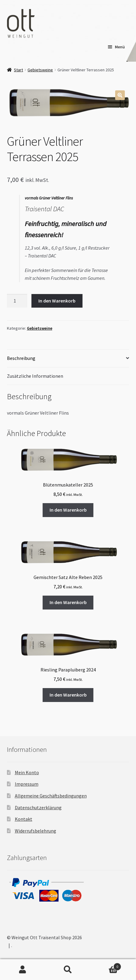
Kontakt (24, 819)
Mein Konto (27, 772)
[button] (120, 95)
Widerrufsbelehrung (36, 831)
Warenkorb (106, 965)
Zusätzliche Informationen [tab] (35, 376)
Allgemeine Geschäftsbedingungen (51, 796)
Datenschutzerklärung (38, 807)
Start (18, 70)
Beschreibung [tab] (21, 358)
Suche (68, 970)
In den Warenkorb (57, 301)
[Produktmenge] (17, 301)
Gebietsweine (40, 70)
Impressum (27, 784)
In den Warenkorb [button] (68, 510)
